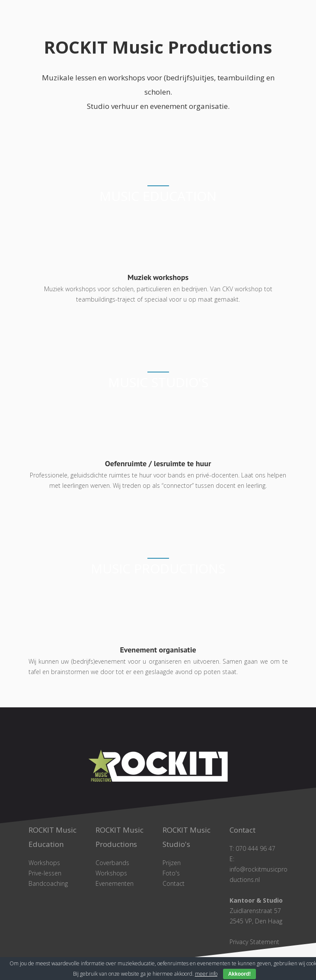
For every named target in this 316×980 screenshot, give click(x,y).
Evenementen (115, 883)
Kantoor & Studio (256, 900)
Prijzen (172, 863)
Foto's (171, 873)
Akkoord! (240, 974)
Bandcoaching (48, 883)
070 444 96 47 (255, 848)
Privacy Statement (254, 942)
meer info (206, 974)
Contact (174, 883)
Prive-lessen (45, 873)
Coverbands (112, 863)
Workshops (44, 863)
